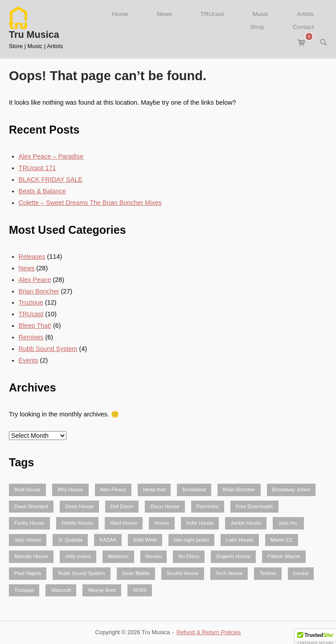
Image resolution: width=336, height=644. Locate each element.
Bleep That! (35, 326)
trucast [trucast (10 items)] (301, 573)
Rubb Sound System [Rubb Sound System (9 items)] (82, 573)
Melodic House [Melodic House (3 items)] (31, 556)
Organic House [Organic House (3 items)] (233, 556)
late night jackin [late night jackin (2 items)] (191, 540)
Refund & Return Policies (209, 632)
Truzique (31, 302)
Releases (32, 257)
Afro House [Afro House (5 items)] (70, 489)
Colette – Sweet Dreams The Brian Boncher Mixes (90, 203)
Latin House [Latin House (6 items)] (240, 540)
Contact (303, 27)
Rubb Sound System (48, 349)
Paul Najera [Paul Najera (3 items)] (28, 573)
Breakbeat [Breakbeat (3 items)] (194, 489)
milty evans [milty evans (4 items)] (78, 556)
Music (261, 14)
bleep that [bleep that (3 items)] (154, 489)
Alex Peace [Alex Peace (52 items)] (113, 489)
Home (120, 14)
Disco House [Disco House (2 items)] (165, 506)
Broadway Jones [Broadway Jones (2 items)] (291, 489)
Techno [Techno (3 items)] (268, 573)
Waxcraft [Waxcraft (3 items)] (61, 590)
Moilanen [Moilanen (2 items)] (118, 556)
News (164, 14)
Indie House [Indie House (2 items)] (200, 523)
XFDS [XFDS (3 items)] (140, 590)
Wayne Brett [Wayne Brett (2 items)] (102, 590)
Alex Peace (35, 280)
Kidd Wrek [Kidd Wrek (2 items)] (145, 540)
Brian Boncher (39, 291)
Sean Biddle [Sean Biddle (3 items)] (136, 573)
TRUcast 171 (37, 168)
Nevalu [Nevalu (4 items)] (154, 556)
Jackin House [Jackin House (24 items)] (246, 523)
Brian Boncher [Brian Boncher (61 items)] (239, 489)
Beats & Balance (42, 191)
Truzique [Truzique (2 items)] (24, 590)
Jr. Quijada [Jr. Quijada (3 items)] (70, 540)
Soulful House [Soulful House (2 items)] (183, 573)
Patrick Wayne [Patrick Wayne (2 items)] (284, 556)
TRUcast (212, 14)
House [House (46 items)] (162, 523)
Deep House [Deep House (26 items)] (79, 506)
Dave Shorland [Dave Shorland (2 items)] (31, 506)
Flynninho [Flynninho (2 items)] (208, 506)
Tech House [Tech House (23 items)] (229, 573)
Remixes (31, 337)
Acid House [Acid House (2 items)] (27, 489)
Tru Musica (34, 35)
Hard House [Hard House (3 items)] (124, 523)
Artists (305, 14)
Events (29, 360)
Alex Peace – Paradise (51, 156)
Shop (257, 27)
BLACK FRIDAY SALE (51, 179)
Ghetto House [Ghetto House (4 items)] (77, 523)
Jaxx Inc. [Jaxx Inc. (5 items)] (288, 523)
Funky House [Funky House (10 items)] (29, 523)
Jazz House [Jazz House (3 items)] (28, 540)
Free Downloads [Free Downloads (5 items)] (254, 506)
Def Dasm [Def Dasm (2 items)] (122, 506)
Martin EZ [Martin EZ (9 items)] (282, 540)
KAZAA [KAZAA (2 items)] (108, 540)
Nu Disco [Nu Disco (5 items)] (189, 556)
